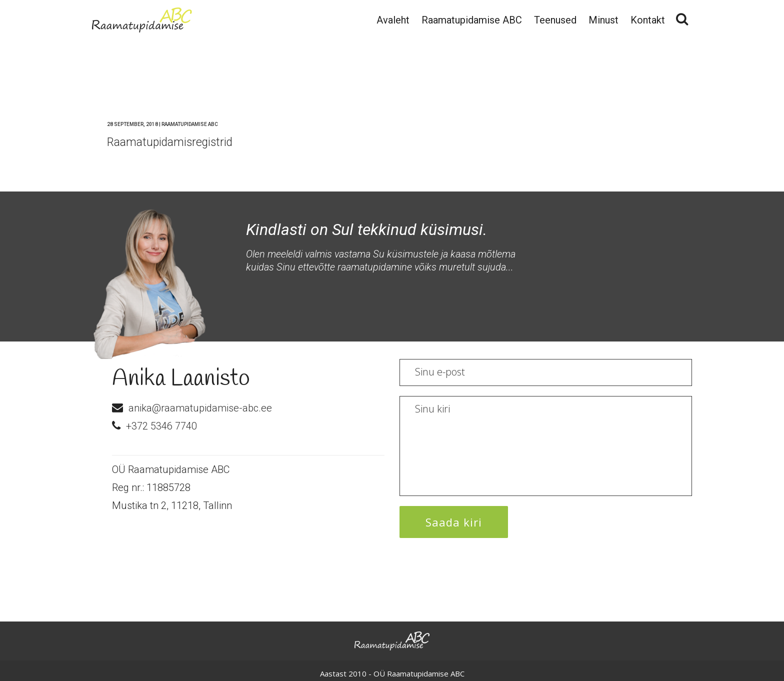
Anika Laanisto (181, 379)
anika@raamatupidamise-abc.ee (200, 408)
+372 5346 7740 (161, 426)
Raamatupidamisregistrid (170, 142)
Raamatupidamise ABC (190, 124)
